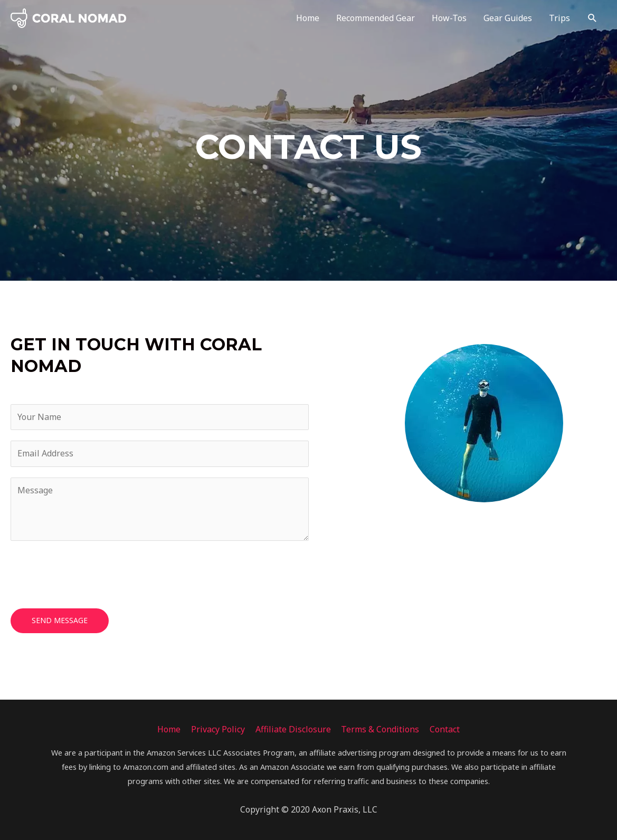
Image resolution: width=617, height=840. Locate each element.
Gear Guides (508, 18)
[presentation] (91, 572)
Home (308, 18)
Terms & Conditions (381, 729)
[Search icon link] (592, 18)
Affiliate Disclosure (293, 729)
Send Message (60, 620)
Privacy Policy (218, 729)
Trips (559, 18)
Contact (445, 729)
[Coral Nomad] (69, 17)
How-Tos (449, 18)
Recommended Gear (376, 18)
